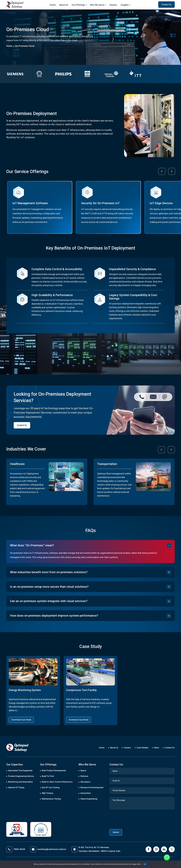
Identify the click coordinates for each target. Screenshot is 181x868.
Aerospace (85, 782)
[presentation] (162, 171)
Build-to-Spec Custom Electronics (57, 782)
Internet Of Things (16, 787)
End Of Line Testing (51, 787)
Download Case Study (21, 720)
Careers (113, 5)
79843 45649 (16, 849)
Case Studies (143, 748)
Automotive (86, 793)
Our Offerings (78, 5)
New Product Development (54, 771)
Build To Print (48, 776)
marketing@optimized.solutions (48, 849)
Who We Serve (97, 5)
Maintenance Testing (51, 799)
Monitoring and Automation (21, 782)
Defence (84, 776)
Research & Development (92, 787)
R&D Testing (47, 793)
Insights (125, 5)
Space (83, 771)
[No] (178, 864)
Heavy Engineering (89, 799)
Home (53, 5)
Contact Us (22, 425)
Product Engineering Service (21, 776)
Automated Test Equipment (20, 771)
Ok (145, 864)
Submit (116, 832)
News (157, 748)
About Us (64, 5)
